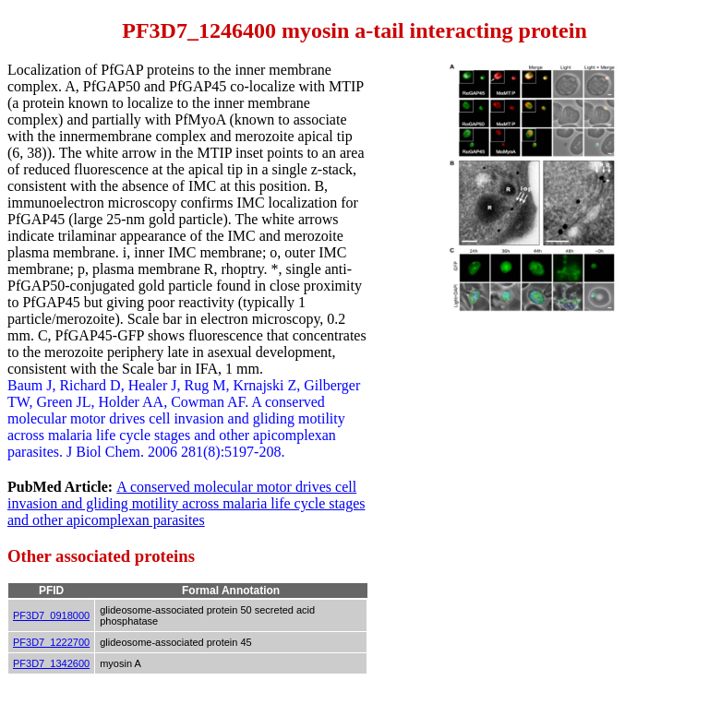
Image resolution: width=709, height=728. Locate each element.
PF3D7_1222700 (51, 642)
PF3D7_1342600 (51, 663)
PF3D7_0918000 (51, 615)
